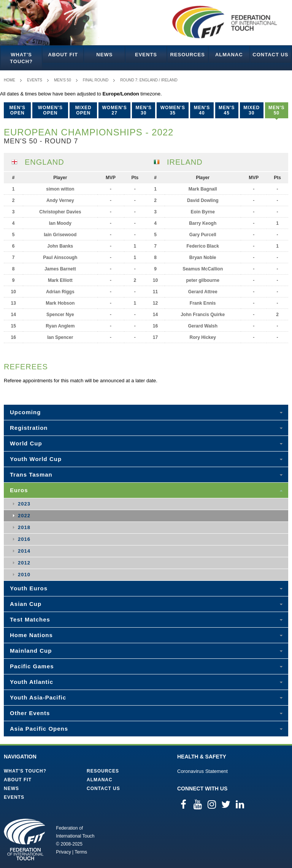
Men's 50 (63, 80)
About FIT (63, 55)
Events (146, 55)
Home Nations (31, 635)
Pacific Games (32, 666)
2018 (24, 527)
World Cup (26, 443)
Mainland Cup (31, 651)
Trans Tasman (31, 475)
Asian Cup (26, 604)
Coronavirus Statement (202, 771)
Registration (29, 428)
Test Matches (30, 619)
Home (10, 80)
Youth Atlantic (32, 682)
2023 (24, 504)
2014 (24, 551)
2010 (24, 575)
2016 (24, 539)
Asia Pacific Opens (39, 729)
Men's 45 (227, 110)
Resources (187, 55)
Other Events (30, 713)
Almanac (229, 55)
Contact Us (270, 55)
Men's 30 (144, 110)
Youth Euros (29, 588)
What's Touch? (21, 58)
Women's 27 (115, 110)
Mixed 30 (252, 110)
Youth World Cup (36, 459)
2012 (24, 563)
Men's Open (17, 110)
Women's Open (50, 110)
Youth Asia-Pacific (38, 697)
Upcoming (25, 412)
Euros (19, 490)
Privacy (63, 852)
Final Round (96, 80)
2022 (24, 516)
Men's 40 (202, 110)
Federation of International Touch (25, 839)
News (104, 55)
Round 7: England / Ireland (149, 80)
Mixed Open (83, 110)
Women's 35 (173, 110)
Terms (81, 852)
